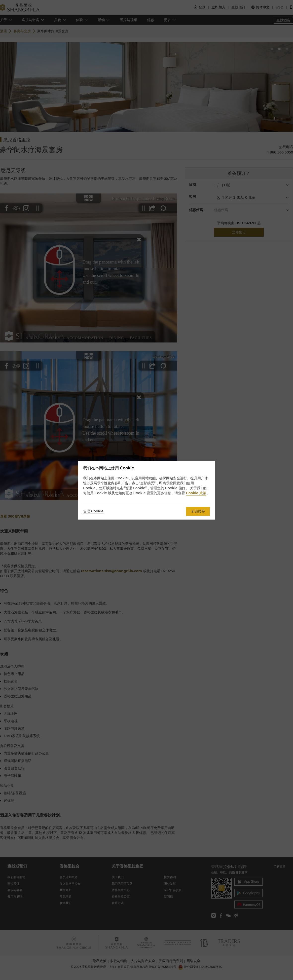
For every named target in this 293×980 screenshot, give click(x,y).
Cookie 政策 (196, 493)
